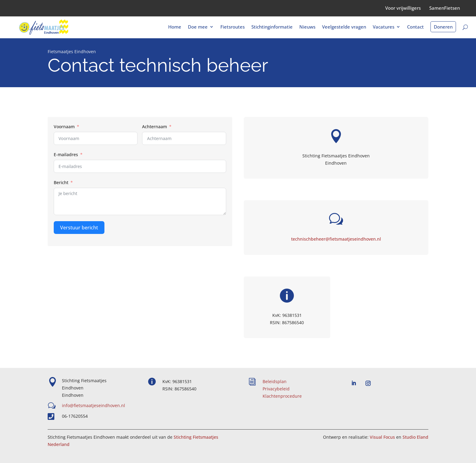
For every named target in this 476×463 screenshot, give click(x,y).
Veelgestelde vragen (344, 27)
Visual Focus (382, 437)
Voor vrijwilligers (403, 8)
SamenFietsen (445, 8)
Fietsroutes (233, 27)
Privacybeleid (276, 389)
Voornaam (64, 127)
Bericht (61, 182)
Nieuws (307, 27)
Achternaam (155, 127)
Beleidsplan (275, 381)
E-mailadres (66, 154)
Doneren (443, 27)
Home (175, 27)
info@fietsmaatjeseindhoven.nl (93, 405)
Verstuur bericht (79, 228)
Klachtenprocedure (282, 396)
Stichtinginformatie (272, 27)
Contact (415, 27)
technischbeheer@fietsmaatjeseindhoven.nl (336, 239)
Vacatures (384, 27)
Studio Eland (415, 437)
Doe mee (198, 27)
